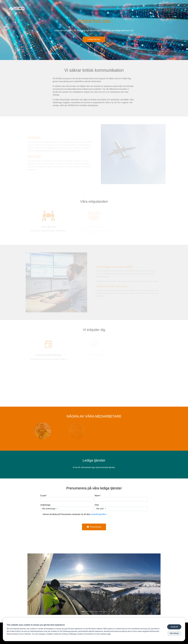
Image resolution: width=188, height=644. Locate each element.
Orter (97, 505)
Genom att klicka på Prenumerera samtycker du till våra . (75, 514)
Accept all (174, 627)
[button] (37, 584)
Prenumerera (94, 527)
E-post (44, 496)
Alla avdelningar (49, 509)
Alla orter (100, 509)
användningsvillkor (98, 514)
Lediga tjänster (94, 39)
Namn (98, 496)
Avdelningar (45, 505)
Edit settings (174, 633)
